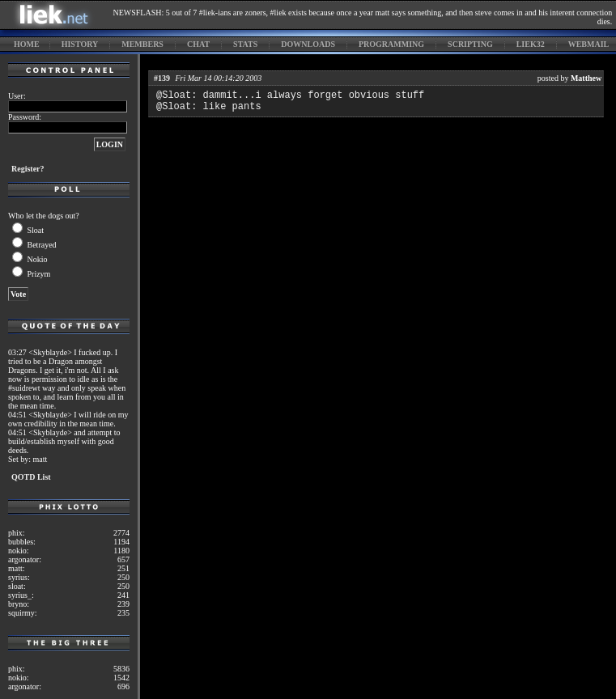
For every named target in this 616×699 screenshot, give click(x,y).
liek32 (531, 44)
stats (245, 44)
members (142, 44)
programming (391, 44)
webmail (589, 44)
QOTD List (31, 477)
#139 (162, 78)
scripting (470, 44)
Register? (28, 169)
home (27, 44)
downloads (308, 44)
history (80, 44)
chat (198, 44)
